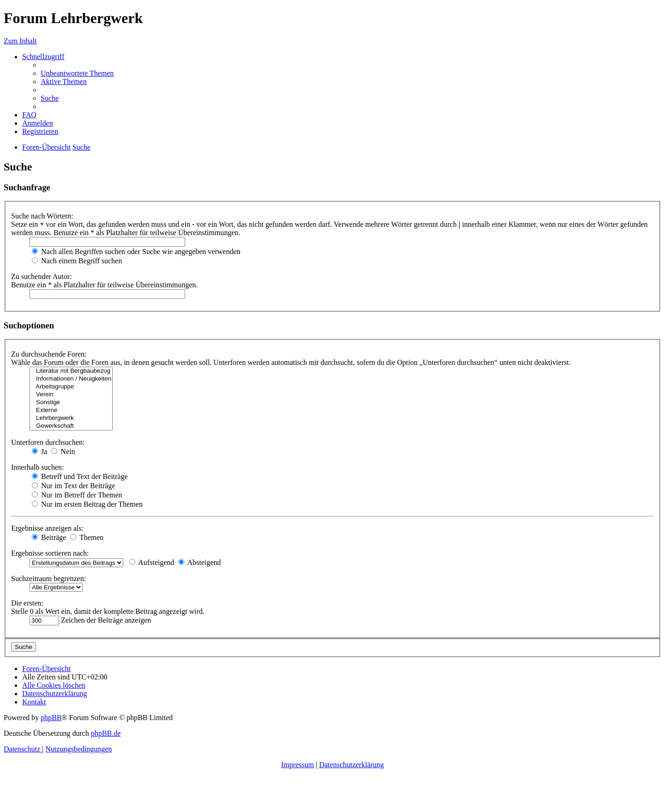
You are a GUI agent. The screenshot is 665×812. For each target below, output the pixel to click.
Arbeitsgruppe (71, 387)
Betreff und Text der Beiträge (80, 476)
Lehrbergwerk (71, 418)
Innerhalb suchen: (37, 467)
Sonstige (71, 403)
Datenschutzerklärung (351, 765)
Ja (39, 451)
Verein (71, 395)
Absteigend (199, 562)
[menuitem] (77, 73)
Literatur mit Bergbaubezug (71, 371)
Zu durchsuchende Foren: (49, 354)
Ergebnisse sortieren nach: (50, 553)
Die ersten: (27, 603)
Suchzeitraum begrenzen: (48, 579)
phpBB (51, 718)
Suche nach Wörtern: (42, 216)
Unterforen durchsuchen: (48, 442)
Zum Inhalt (20, 41)
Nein (63, 451)
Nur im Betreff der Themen (77, 495)
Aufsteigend (152, 562)
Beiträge (49, 537)
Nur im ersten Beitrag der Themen (87, 504)
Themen (87, 537)
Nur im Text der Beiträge (73, 486)
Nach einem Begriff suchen (77, 261)
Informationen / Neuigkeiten (71, 379)
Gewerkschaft (71, 426)
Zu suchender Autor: (42, 276)
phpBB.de (106, 733)
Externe (71, 410)
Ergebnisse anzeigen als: (47, 528)
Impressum (298, 765)
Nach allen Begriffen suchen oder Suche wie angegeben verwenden (136, 251)
